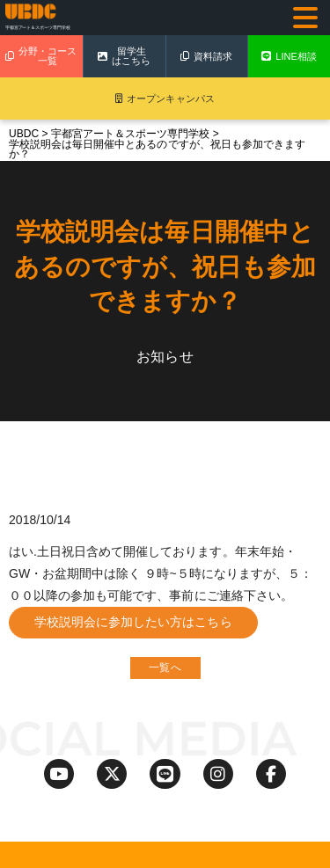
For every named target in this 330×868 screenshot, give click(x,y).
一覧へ (165, 667)
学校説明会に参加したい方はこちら (133, 622)
